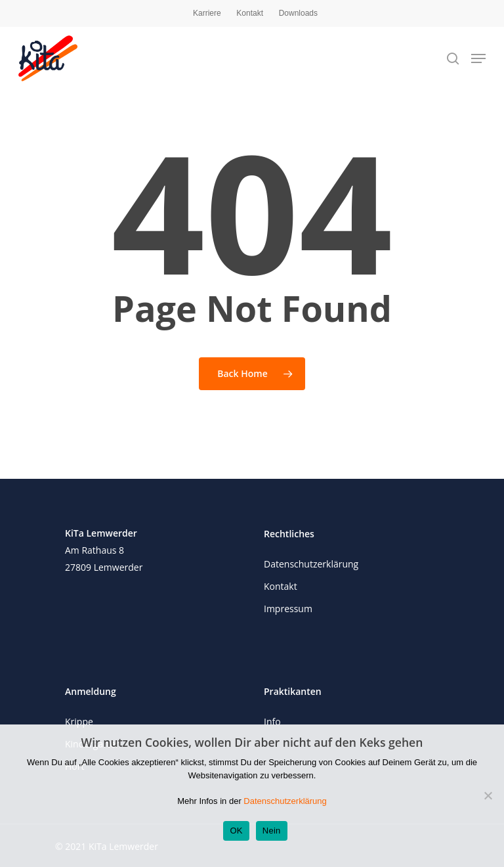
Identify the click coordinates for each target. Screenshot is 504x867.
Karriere (207, 13)
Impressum (288, 609)
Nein (272, 831)
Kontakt (250, 13)
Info (272, 722)
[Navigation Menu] (478, 58)
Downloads (298, 13)
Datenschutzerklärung (311, 564)
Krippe (79, 722)
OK (236, 831)
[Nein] (488, 795)
